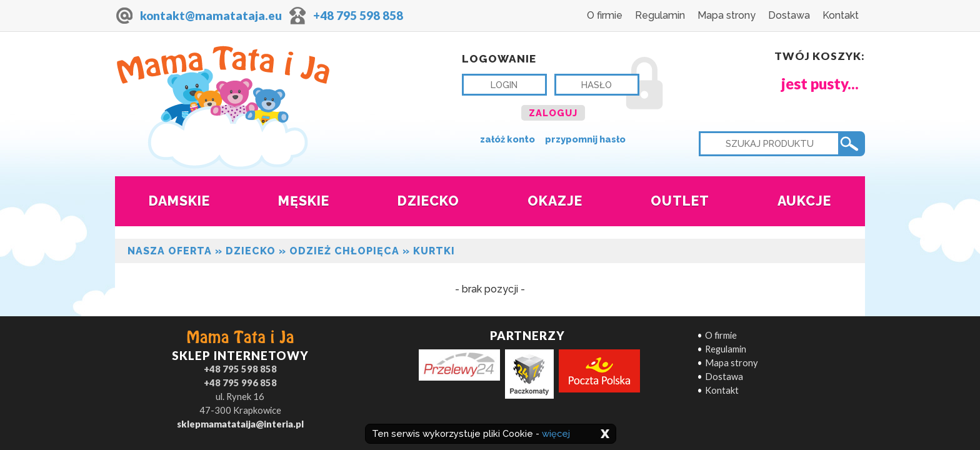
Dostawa (789, 15)
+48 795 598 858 (358, 16)
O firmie (605, 15)
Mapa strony (727, 15)
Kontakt (841, 15)
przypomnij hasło (585, 139)
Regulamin (660, 15)
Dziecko (251, 251)
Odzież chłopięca (344, 251)
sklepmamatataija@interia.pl (240, 424)
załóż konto (507, 139)
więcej (556, 433)
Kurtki (434, 251)
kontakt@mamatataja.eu (211, 16)
